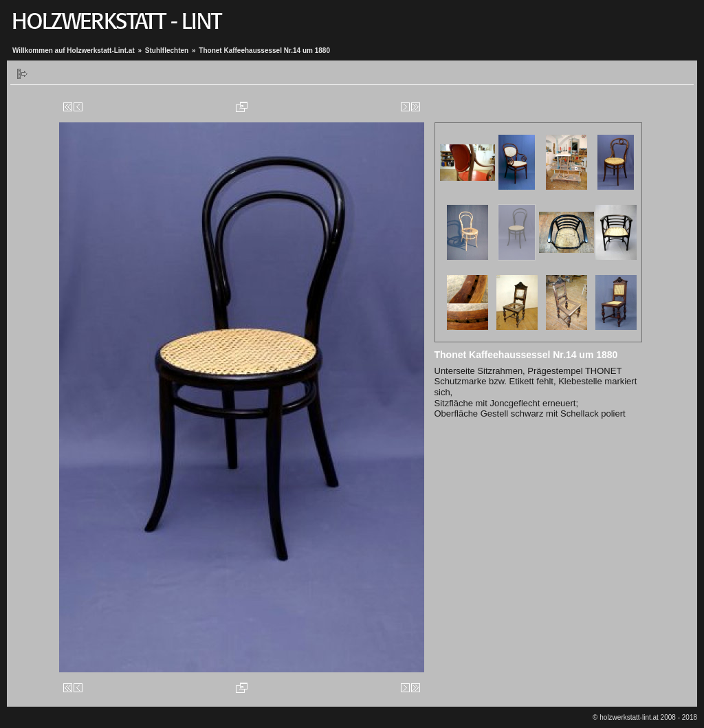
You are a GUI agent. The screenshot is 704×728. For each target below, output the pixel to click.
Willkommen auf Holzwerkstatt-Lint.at (74, 51)
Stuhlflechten (167, 51)
